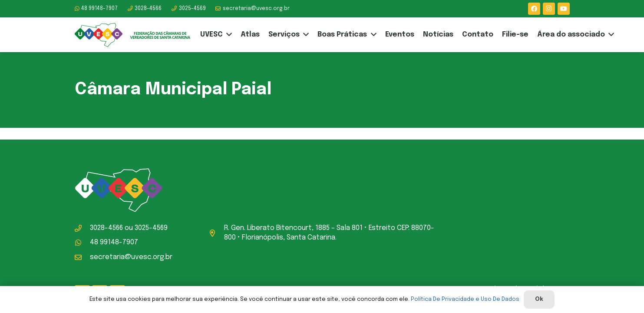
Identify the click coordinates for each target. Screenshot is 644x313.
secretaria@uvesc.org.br (131, 257)
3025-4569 (151, 228)
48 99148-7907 (114, 242)
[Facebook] (534, 9)
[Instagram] (549, 9)
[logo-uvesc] (133, 35)
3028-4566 (106, 228)
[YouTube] (564, 9)
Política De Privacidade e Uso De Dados (465, 299)
